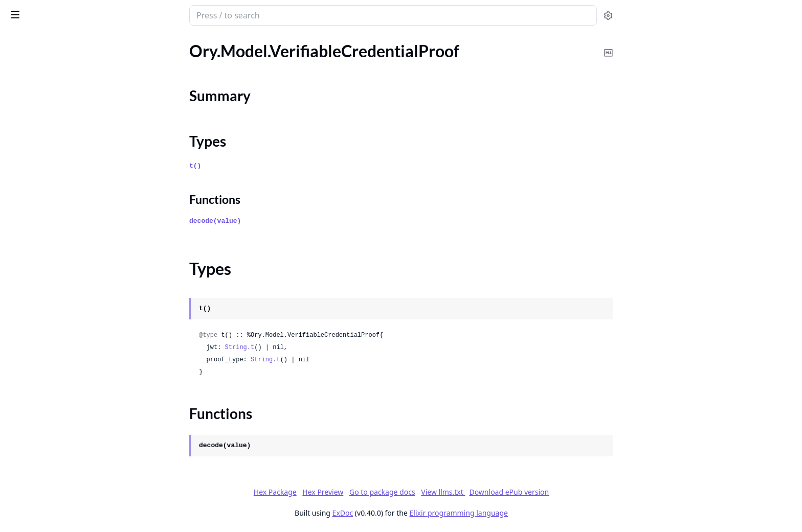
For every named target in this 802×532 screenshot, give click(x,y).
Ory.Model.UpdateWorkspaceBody (69, 273)
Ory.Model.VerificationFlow (56, 402)
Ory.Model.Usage (38, 286)
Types (28, 344)
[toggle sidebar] (140, 14)
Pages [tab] (18, 42)
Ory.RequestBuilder (42, 499)
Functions (36, 356)
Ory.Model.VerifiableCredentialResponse (73, 375)
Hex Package (351, 492)
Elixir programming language (535, 513)
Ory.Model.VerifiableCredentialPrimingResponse (73, 300)
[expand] (143, 54)
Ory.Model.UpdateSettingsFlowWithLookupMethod (73, 107)
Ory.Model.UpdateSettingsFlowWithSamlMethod (73, 176)
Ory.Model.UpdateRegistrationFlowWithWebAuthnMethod (73, 79)
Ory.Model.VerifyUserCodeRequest (70, 430)
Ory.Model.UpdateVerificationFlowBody (73, 231)
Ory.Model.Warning (42, 458)
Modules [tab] (62, 42)
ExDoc (419, 513)
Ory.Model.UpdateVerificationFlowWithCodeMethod (73, 245)
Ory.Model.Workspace (47, 471)
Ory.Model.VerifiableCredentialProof (72, 314)
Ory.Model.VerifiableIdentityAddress (72, 389)
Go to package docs (459, 492)
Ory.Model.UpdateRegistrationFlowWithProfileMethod (73, 52)
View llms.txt (520, 492)
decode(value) (292, 221)
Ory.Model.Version (40, 444)
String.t (316, 348)
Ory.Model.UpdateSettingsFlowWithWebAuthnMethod (73, 204)
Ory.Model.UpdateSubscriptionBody (72, 217)
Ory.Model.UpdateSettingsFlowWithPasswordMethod (73, 148)
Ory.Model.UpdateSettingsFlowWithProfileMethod (73, 162)
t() (272, 166)
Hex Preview (399, 492)
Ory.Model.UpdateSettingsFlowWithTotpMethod (73, 190)
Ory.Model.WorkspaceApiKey (60, 485)
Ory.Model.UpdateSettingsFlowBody (72, 93)
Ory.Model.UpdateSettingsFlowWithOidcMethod (73, 121)
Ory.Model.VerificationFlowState (65, 416)
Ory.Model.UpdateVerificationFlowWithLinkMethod (73, 259)
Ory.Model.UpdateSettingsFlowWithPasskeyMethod (73, 135)
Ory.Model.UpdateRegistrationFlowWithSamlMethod (73, 66)
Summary (35, 332)
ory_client (30, 10)
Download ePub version (586, 492)
